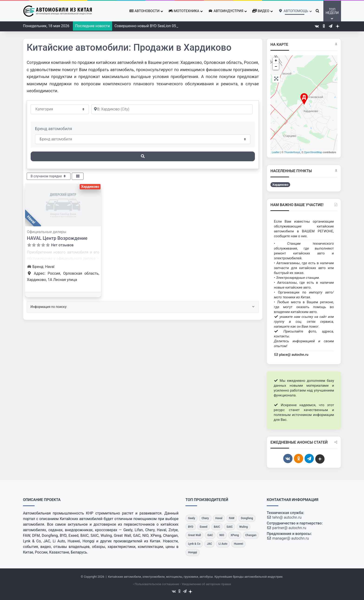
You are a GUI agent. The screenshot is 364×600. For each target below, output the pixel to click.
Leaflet (276, 152)
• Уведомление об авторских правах (206, 584)
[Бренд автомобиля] (143, 139)
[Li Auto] (223, 544)
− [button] (276, 67)
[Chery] (205, 518)
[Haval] (219, 518)
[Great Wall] (194, 535)
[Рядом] (172, 109)
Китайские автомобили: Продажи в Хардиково (129, 48)
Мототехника (184, 11)
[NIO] (222, 535)
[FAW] (232, 518)
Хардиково (90, 187)
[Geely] (192, 518)
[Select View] (78, 176)
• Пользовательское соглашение (156, 584)
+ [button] (276, 61)
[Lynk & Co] (194, 544)
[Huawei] (238, 544)
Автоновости (144, 11)
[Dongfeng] (247, 518)
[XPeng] (235, 535)
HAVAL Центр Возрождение (57, 238)
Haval (31, 220)
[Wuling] (243, 527)
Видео (261, 11)
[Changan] (251, 535)
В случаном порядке (49, 176)
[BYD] (191, 527)
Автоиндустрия (226, 11)
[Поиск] (143, 156)
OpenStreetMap (313, 152)
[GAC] (210, 535)
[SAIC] (230, 527)
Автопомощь (293, 11)
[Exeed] (204, 527)
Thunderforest (292, 152)
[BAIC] (217, 527)
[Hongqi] (193, 552)
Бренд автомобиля (54, 129)
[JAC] (209, 544)
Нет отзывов (62, 245)
